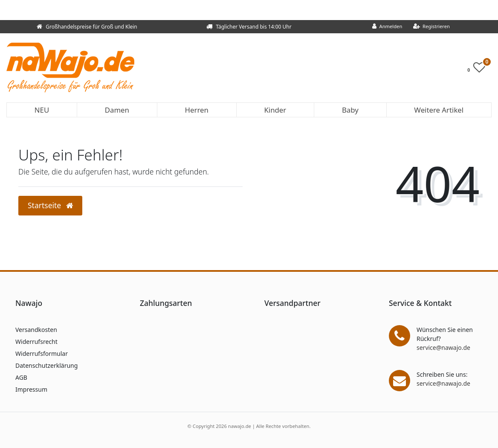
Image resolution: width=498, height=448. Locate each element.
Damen (117, 110)
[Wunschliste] (479, 69)
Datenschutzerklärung (46, 365)
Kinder (275, 110)
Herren (197, 110)
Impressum (31, 389)
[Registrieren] (431, 27)
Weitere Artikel (439, 110)
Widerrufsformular (42, 353)
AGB (21, 377)
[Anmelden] (387, 27)
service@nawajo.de (443, 348)
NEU (42, 110)
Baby (350, 110)
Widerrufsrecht (36, 342)
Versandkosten (36, 330)
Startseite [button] (50, 205)
